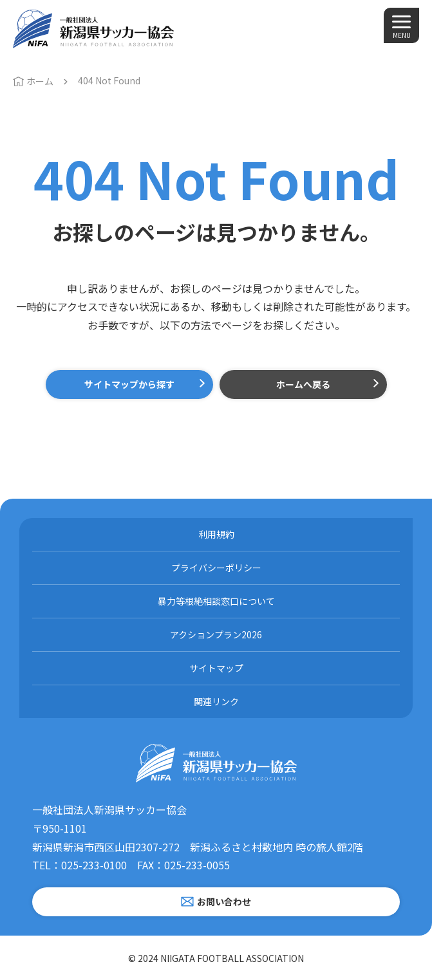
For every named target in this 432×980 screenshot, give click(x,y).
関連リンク (216, 701)
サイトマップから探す (129, 384)
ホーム (40, 81)
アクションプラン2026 (216, 634)
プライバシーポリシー (216, 568)
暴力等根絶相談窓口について (216, 601)
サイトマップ (216, 668)
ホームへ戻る (303, 384)
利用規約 (216, 534)
